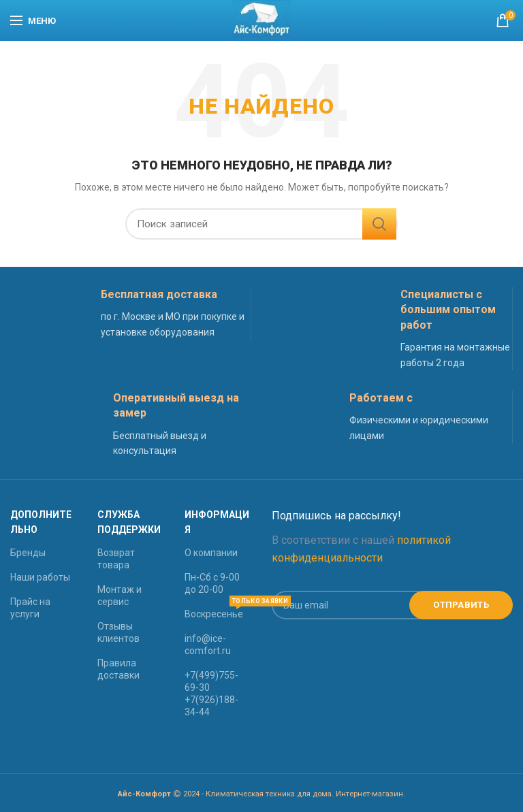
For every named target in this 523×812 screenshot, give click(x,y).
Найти (379, 224)
